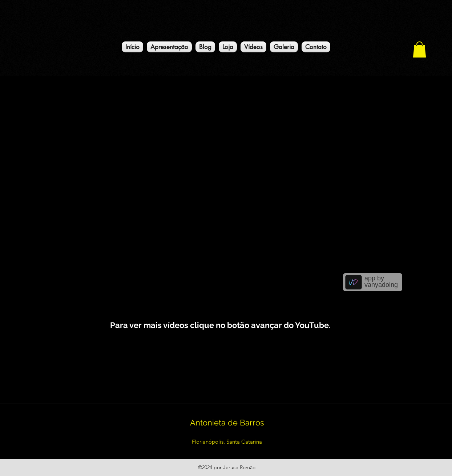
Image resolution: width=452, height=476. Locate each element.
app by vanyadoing (381, 281)
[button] (419, 49)
